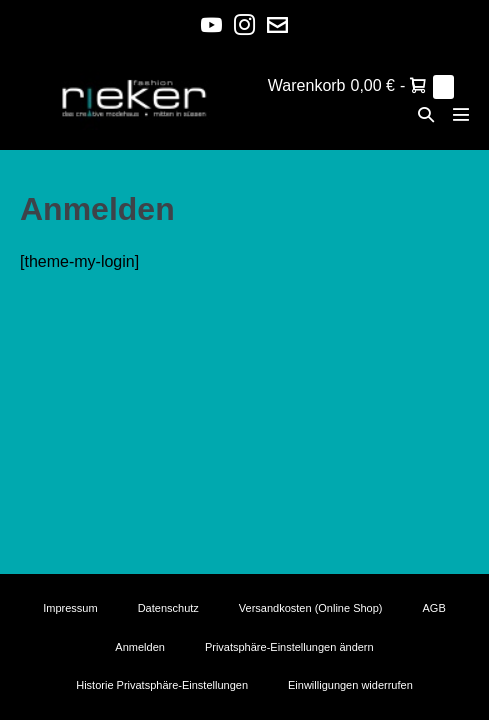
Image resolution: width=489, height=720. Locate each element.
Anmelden (140, 647)
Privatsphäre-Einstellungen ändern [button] (289, 647)
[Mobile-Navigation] (461, 114)
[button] (426, 114)
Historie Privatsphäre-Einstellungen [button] (162, 685)
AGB (434, 608)
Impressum (70, 608)
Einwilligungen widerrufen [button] (350, 685)
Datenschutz (168, 608)
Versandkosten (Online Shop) (311, 608)
